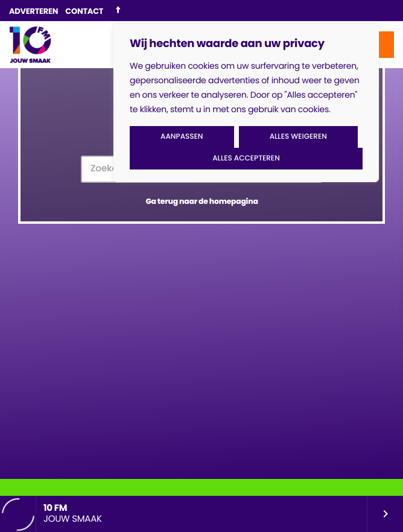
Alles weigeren (298, 137)
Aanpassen (182, 137)
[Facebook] (118, 11)
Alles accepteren (246, 158)
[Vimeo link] (30, 45)
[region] (246, 103)
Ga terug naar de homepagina (201, 202)
